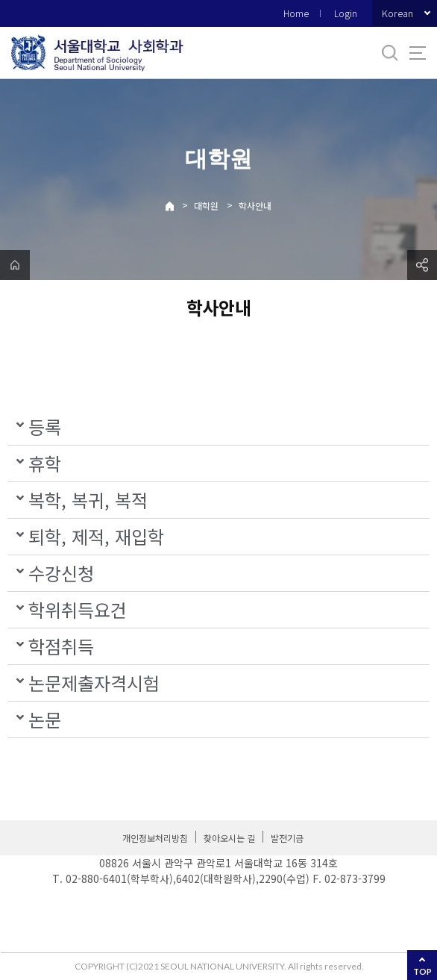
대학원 (206, 206)
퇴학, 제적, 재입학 (96, 536)
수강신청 (61, 573)
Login (346, 13)
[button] (218, 427)
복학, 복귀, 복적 (88, 500)
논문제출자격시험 (94, 683)
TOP (422, 971)
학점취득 (61, 646)
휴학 (45, 463)
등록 (45, 427)
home (15, 265)
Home (296, 13)
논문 (45, 719)
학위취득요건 (78, 609)
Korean (397, 13)
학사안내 (255, 206)
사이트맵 (418, 53)
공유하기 (422, 265)
